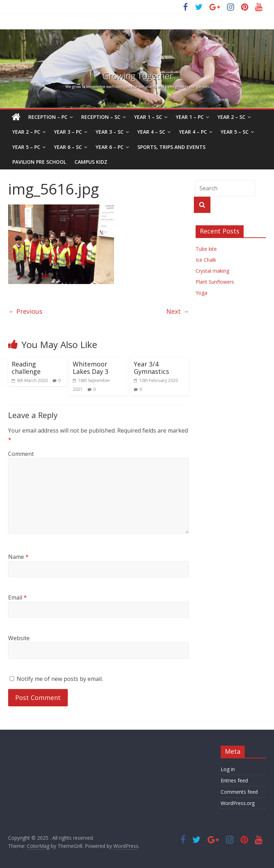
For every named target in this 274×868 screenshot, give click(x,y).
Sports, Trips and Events (171, 147)
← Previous (25, 311)
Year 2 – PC (26, 132)
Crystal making (212, 271)
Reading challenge (26, 368)
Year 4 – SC (151, 132)
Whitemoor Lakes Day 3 (91, 368)
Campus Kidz (91, 162)
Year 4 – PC (193, 132)
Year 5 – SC (235, 132)
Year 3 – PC (68, 132)
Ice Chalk (206, 260)
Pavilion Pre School (39, 162)
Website (19, 638)
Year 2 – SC (231, 117)
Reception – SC (101, 117)
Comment (21, 454)
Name (18, 557)
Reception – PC (48, 117)
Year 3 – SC (110, 132)
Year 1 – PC (190, 117)
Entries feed (234, 780)
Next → (178, 311)
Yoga (201, 293)
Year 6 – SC (68, 147)
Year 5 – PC (26, 147)
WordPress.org (238, 803)
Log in (228, 769)
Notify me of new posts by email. (60, 679)
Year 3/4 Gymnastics (151, 368)
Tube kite (206, 249)
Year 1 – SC (148, 117)
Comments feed (239, 792)
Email (17, 597)
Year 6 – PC (110, 147)
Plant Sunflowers (215, 282)
